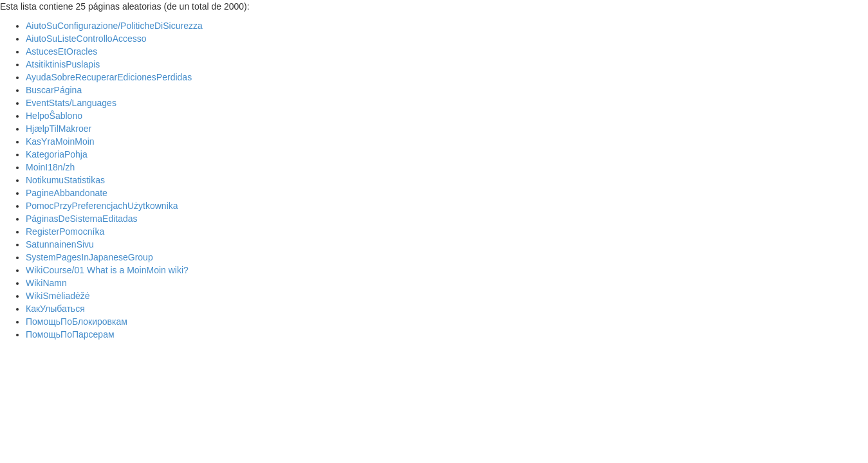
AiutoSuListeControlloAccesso (86, 39)
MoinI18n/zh (50, 167)
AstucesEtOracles (61, 51)
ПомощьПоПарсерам (70, 334)
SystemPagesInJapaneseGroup (89, 257)
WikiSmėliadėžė (58, 296)
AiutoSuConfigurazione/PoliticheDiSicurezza (114, 26)
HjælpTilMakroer (59, 129)
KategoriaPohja (57, 154)
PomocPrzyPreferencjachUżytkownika (102, 206)
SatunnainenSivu (60, 244)
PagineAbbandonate (67, 193)
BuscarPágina (54, 90)
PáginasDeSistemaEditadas (82, 219)
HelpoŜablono (54, 116)
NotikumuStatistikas (65, 180)
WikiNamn (46, 283)
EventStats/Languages (71, 103)
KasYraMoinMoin (60, 141)
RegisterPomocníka (65, 232)
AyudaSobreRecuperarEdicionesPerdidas (109, 77)
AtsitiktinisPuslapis (63, 64)
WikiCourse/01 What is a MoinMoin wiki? (107, 270)
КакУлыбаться (55, 309)
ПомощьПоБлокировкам (77, 322)
